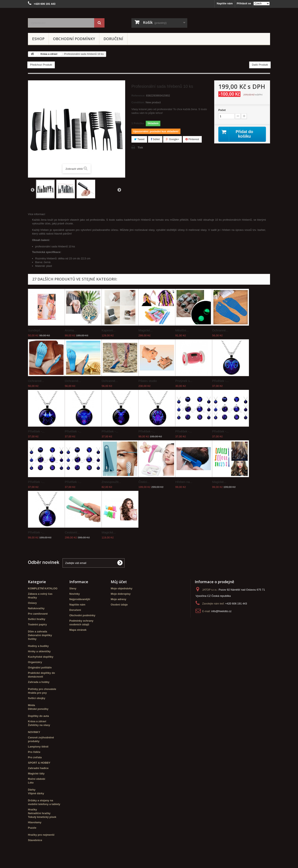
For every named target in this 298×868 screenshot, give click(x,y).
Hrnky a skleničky (39, 651)
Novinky (75, 594)
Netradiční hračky (39, 813)
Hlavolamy (35, 822)
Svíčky (32, 639)
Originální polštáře (40, 668)
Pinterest (192, 139)
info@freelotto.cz (221, 611)
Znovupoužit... (111, 482)
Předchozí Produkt (41, 65)
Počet (222, 110)
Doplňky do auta (38, 716)
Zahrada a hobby (39, 682)
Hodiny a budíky (38, 646)
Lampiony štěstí (38, 747)
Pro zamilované (38, 614)
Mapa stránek (78, 630)
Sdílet (155, 139)
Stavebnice (35, 840)
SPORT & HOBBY (39, 763)
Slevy (73, 588)
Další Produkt (260, 65)
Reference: (138, 96)
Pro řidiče (34, 752)
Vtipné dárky (36, 793)
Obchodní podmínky (74, 39)
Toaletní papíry (37, 624)
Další (119, 190)
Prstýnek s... (184, 381)
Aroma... (71, 330)
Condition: (138, 102)
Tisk (140, 147)
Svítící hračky (37, 619)
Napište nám (225, 3)
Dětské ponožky (38, 709)
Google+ (172, 139)
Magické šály (36, 773)
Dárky (32, 790)
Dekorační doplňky (40, 635)
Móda (31, 705)
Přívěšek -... (220, 381)
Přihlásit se (244, 3)
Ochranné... (220, 330)
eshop (38, 39)
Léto (31, 783)
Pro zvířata (35, 757)
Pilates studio (148, 381)
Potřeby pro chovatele (42, 689)
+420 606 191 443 (236, 604)
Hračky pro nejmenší (41, 835)
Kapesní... (109, 330)
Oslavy (32, 603)
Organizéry (35, 662)
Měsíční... (182, 330)
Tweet (139, 139)
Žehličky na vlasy (39, 725)
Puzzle (32, 828)
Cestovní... (72, 532)
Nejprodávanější (80, 599)
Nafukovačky (36, 608)
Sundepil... (35, 330)
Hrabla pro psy (37, 693)
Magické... (145, 330)
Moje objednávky (122, 588)
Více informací (37, 214)
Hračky (32, 598)
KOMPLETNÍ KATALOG (43, 588)
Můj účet (119, 582)
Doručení (113, 39)
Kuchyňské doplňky (41, 657)
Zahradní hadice (38, 768)
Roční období (37, 779)
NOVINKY (34, 732)
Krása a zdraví (37, 721)
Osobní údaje (119, 605)
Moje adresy (118, 599)
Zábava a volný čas (40, 594)
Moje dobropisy (121, 594)
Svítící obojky (37, 698)
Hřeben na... (184, 482)
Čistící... (144, 482)
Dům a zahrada (37, 631)
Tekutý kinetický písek (42, 817)
